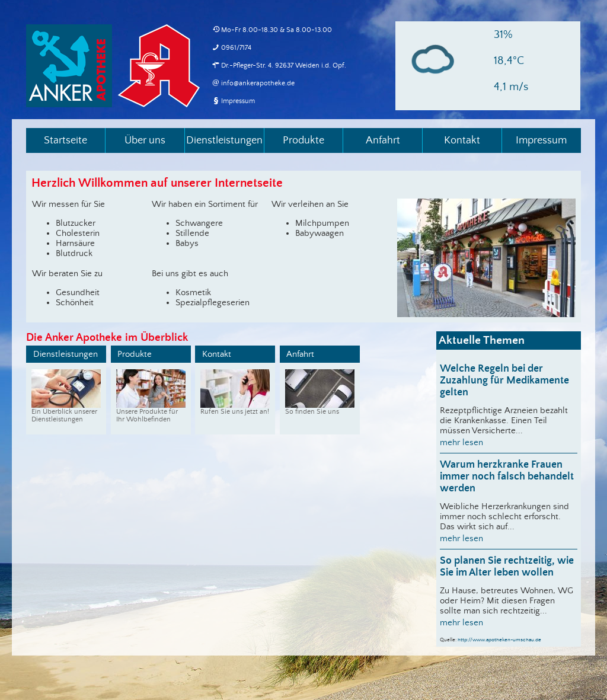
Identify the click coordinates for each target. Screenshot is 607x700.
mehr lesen (461, 442)
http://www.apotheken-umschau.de (499, 640)
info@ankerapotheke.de (258, 83)
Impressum (238, 101)
